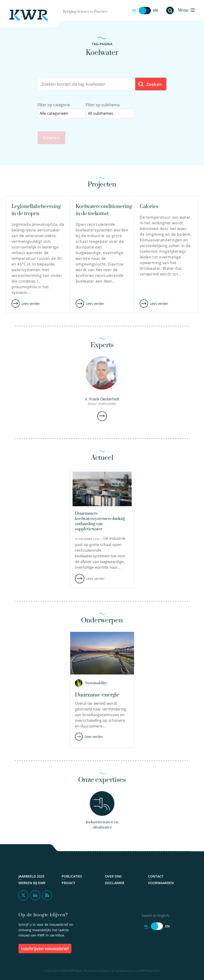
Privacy (68, 884)
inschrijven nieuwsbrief (45, 949)
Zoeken (150, 84)
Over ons (113, 877)
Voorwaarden (161, 884)
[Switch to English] (145, 11)
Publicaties (72, 877)
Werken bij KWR (32, 884)
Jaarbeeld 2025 (31, 877)
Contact (156, 877)
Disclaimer (115, 884)
